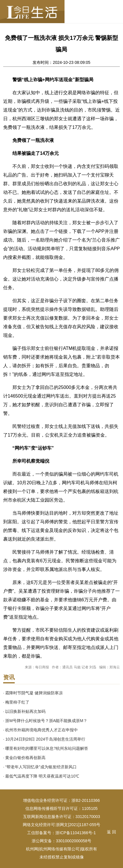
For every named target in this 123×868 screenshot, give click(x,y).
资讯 (9, 677)
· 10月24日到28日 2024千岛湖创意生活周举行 (44, 739)
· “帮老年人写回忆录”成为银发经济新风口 (40, 767)
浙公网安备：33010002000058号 (61, 841)
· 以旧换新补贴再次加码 (24, 711)
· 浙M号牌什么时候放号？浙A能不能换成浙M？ (45, 721)
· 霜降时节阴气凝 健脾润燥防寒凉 (33, 693)
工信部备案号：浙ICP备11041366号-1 (61, 833)
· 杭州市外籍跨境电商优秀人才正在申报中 (41, 730)
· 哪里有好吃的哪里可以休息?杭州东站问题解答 (46, 748)
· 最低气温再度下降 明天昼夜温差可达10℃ (41, 776)
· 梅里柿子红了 (16, 702)
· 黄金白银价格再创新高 (24, 758)
